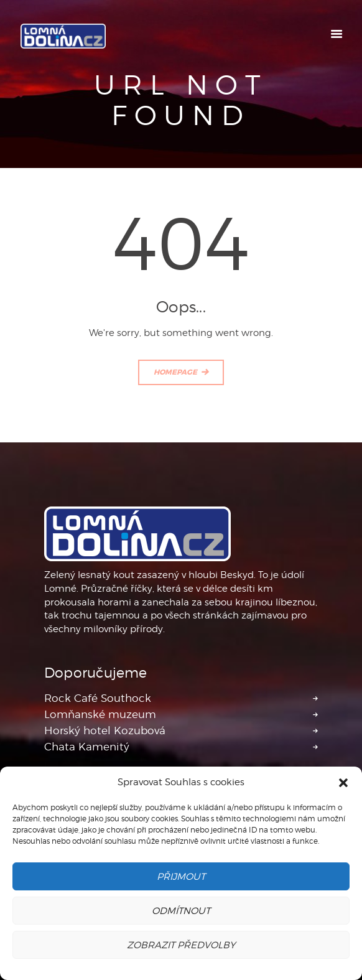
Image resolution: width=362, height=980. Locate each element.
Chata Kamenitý (87, 747)
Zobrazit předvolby (181, 945)
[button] (343, 783)
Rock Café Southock (98, 698)
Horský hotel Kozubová (105, 730)
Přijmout (181, 877)
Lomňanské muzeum (100, 714)
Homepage (175, 372)
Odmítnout (181, 911)
